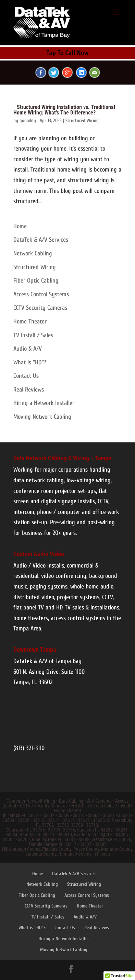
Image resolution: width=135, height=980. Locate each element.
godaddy (28, 120)
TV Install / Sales (33, 335)
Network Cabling (33, 254)
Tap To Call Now (68, 53)
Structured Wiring (82, 120)
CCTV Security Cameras (40, 308)
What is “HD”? (30, 362)
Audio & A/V (28, 349)
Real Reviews (29, 390)
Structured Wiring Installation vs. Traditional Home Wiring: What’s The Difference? (64, 110)
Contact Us (26, 376)
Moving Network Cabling (42, 417)
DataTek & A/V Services (41, 240)
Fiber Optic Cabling (36, 281)
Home (20, 226)
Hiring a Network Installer (44, 403)
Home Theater (30, 322)
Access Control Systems (41, 294)
